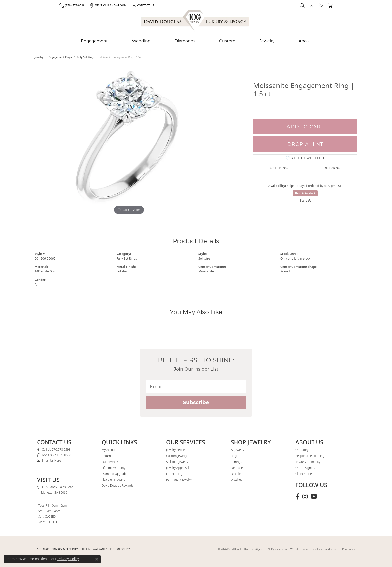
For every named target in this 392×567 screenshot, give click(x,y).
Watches (236, 480)
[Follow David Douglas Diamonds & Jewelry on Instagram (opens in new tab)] (305, 497)
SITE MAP (43, 549)
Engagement (94, 41)
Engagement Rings (60, 57)
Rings (235, 456)
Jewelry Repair (176, 450)
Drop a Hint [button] (305, 144)
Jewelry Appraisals (178, 468)
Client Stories (304, 474)
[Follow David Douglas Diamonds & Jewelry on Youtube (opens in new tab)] (314, 497)
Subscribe (196, 402)
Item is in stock (305, 193)
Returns (332, 168)
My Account (109, 450)
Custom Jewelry (176, 456)
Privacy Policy (68, 559)
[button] (302, 5)
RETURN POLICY (120, 549)
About (305, 41)
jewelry (39, 57)
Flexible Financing (114, 480)
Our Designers (305, 468)
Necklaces (237, 468)
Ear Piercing (174, 474)
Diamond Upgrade (114, 474)
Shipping (279, 168)
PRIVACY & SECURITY (65, 549)
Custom (227, 41)
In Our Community (308, 462)
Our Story (302, 450)
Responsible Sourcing (310, 456)
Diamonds (185, 41)
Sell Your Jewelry (177, 462)
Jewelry (267, 41)
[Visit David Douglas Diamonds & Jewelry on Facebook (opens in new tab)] (297, 497)
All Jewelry (237, 450)
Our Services (110, 462)
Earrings (236, 462)
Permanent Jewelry (179, 480)
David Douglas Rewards (118, 486)
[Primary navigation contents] (196, 41)
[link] (72, 5)
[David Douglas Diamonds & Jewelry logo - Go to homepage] (195, 22)
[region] (129, 141)
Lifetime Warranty (114, 468)
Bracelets (237, 474)
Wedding (141, 41)
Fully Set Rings (86, 57)
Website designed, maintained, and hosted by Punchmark (323, 549)
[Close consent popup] (97, 559)
